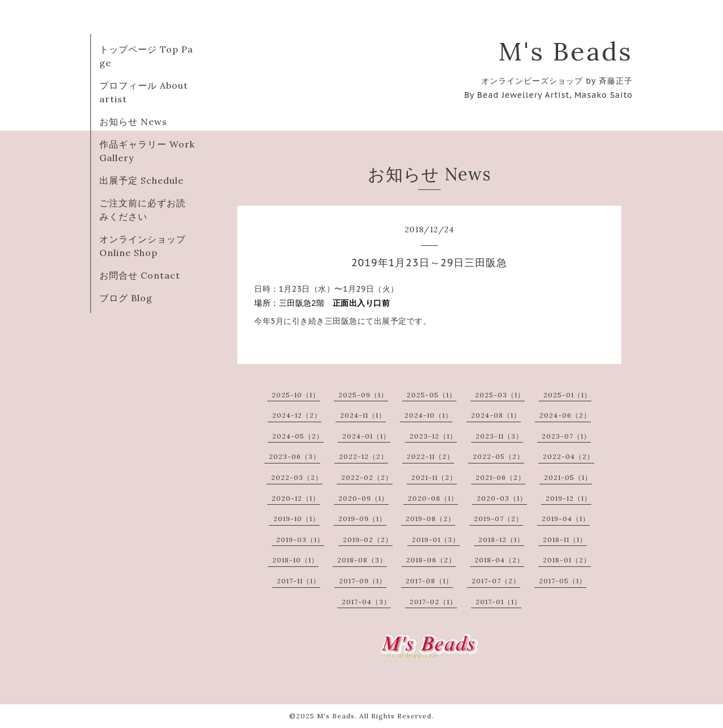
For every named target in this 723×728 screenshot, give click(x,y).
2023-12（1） (433, 436)
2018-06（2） (431, 560)
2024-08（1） (496, 415)
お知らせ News (133, 122)
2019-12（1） (569, 498)
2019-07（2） (498, 519)
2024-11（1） (363, 415)
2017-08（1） (429, 581)
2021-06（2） (500, 477)
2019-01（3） (436, 539)
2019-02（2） (368, 539)
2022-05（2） (498, 456)
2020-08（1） (433, 498)
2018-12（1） (501, 539)
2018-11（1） (565, 539)
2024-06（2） (565, 415)
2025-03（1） (500, 395)
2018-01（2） (567, 560)
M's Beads (565, 51)
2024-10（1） (428, 415)
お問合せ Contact (140, 275)
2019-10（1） (297, 519)
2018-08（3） (362, 560)
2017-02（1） (433, 602)
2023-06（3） (295, 456)
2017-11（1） (299, 581)
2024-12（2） (297, 415)
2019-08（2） (430, 519)
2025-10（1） (296, 395)
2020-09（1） (363, 498)
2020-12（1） (296, 498)
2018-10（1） (295, 560)
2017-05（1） (563, 581)
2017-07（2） (496, 581)
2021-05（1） (568, 477)
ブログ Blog (126, 298)
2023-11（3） (499, 436)
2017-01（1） (498, 602)
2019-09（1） (362, 519)
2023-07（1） (566, 436)
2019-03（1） (300, 539)
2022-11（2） (430, 456)
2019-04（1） (566, 519)
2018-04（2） (499, 560)
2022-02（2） (367, 477)
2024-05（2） (298, 436)
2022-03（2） (297, 477)
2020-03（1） (502, 498)
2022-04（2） (569, 456)
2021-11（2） (434, 477)
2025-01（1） (567, 395)
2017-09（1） (363, 581)
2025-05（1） (432, 395)
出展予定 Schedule (141, 180)
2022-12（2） (363, 456)
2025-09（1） (363, 395)
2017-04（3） (366, 602)
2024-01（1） (366, 436)
